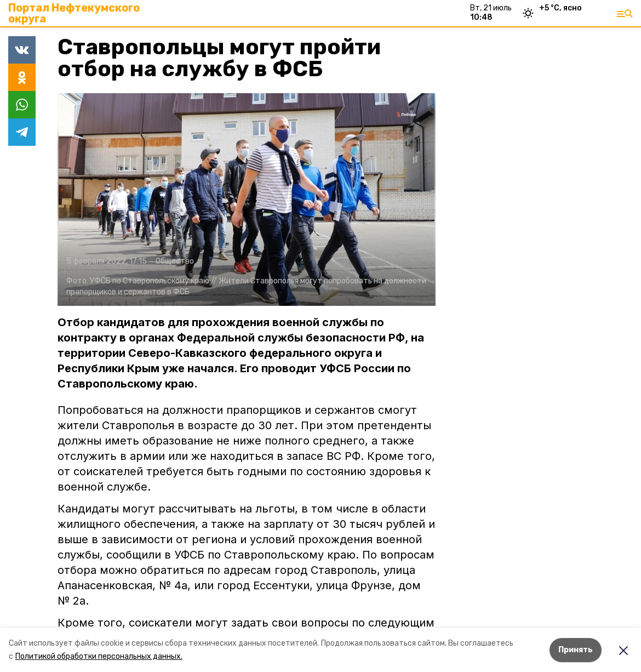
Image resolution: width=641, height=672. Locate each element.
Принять (576, 650)
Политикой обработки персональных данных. (99, 656)
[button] (247, 200)
